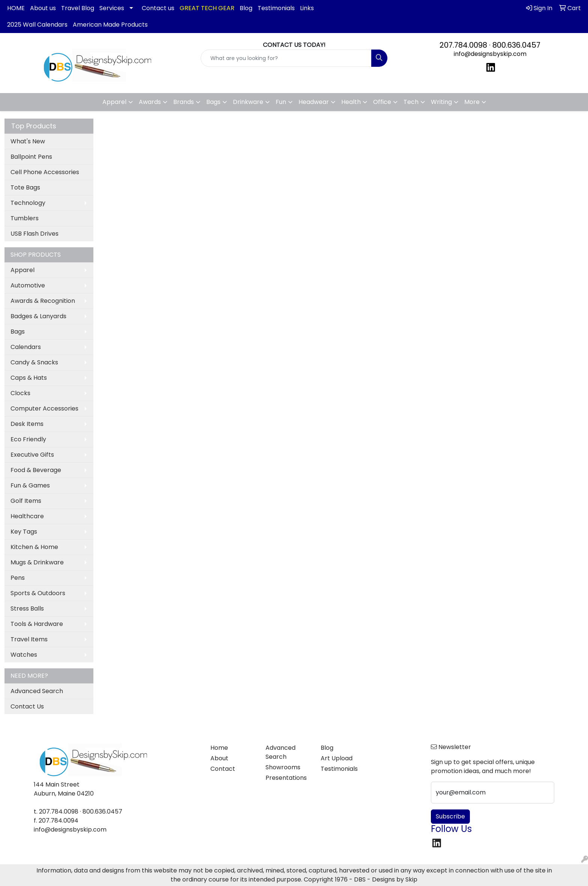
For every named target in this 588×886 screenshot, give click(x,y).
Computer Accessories (44, 408)
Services (112, 8)
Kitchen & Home (34, 547)
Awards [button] (150, 102)
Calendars (26, 347)
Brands (184, 102)
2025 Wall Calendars (37, 25)
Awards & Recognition (43, 301)
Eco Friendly (28, 439)
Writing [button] (441, 102)
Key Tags (24, 532)
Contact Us (27, 706)
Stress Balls (27, 608)
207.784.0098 (463, 45)
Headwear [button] (314, 102)
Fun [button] (281, 102)
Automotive (28, 285)
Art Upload (337, 758)
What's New (28, 141)
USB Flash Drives (34, 234)
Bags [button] (213, 102)
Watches (24, 655)
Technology (28, 203)
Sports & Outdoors (38, 593)
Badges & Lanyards (38, 316)
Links (307, 8)
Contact (223, 769)
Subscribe (450, 816)
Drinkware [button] (248, 102)
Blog (246, 8)
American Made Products (110, 25)
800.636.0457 (516, 45)
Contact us (158, 8)
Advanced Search (37, 691)
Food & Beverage (36, 470)
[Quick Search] (286, 58)
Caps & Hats (29, 378)
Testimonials (276, 8)
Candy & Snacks (34, 362)
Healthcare (27, 516)
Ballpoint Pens (31, 157)
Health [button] (351, 102)
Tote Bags (25, 187)
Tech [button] (411, 102)
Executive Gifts (32, 455)
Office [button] (382, 102)
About (219, 758)
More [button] (472, 102)
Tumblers (25, 218)
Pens (18, 578)
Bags (18, 332)
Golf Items (26, 501)
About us (43, 8)
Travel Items (29, 639)
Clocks (20, 393)
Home (219, 748)
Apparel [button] (114, 102)
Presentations (286, 778)
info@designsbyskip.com (490, 54)
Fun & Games (30, 485)
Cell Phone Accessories (45, 172)
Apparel (22, 270)
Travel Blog (78, 8)
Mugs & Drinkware (37, 562)
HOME (16, 8)
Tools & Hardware (37, 624)
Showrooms (283, 767)
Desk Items (27, 424)
